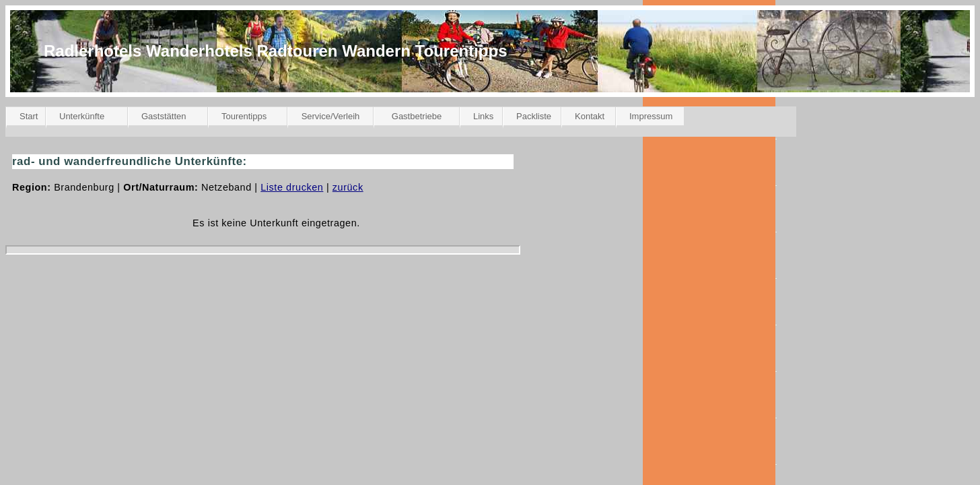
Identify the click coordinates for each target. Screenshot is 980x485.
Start (29, 116)
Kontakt (590, 116)
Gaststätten (164, 116)
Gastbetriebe (417, 116)
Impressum (651, 116)
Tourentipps (244, 116)
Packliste (534, 116)
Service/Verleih (331, 116)
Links (483, 116)
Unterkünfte (82, 116)
